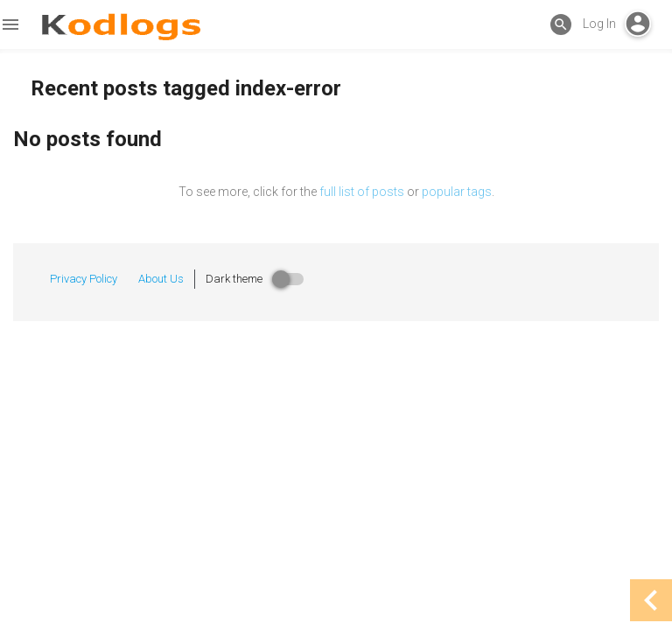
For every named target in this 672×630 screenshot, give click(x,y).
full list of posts (362, 192)
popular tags (457, 192)
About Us (161, 279)
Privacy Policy (84, 279)
